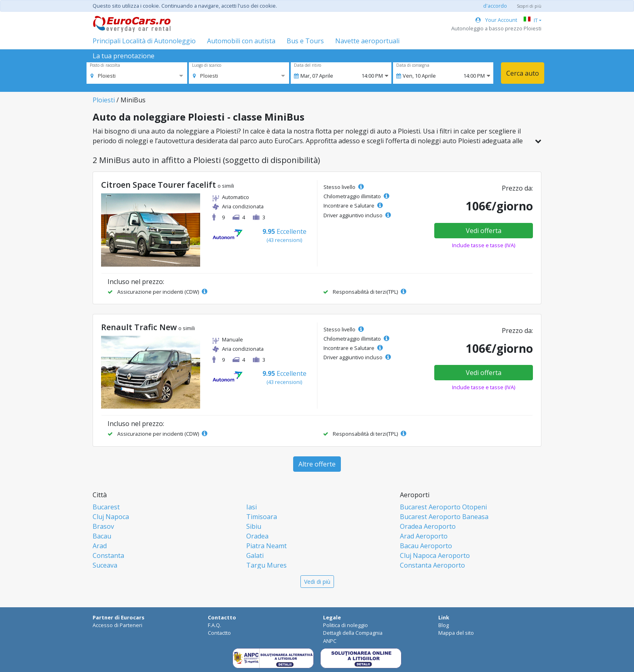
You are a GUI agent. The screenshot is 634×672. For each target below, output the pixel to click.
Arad (100, 546)
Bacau (102, 536)
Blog (444, 625)
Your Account (496, 20)
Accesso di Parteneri (117, 625)
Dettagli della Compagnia (353, 633)
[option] (103, 76)
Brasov (103, 526)
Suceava (105, 565)
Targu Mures (266, 565)
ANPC (330, 641)
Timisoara (262, 517)
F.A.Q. (215, 625)
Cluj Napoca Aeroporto (435, 555)
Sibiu (254, 526)
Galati (255, 555)
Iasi (251, 507)
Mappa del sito (456, 633)
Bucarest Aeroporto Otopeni (443, 507)
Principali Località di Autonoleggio (144, 41)
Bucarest (106, 507)
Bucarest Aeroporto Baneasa (444, 517)
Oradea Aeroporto (428, 526)
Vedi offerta (484, 231)
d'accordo (495, 6)
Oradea (257, 536)
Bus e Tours (305, 41)
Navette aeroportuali (367, 41)
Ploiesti (104, 100)
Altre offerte (317, 464)
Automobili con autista (241, 41)
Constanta (108, 555)
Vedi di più (317, 582)
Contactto (219, 633)
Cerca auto (523, 73)
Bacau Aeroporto (426, 546)
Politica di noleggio (346, 625)
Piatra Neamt (266, 546)
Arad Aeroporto (424, 536)
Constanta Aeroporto (432, 565)
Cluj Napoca (111, 517)
